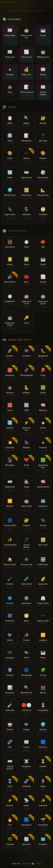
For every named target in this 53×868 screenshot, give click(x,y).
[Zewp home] (9, 2)
